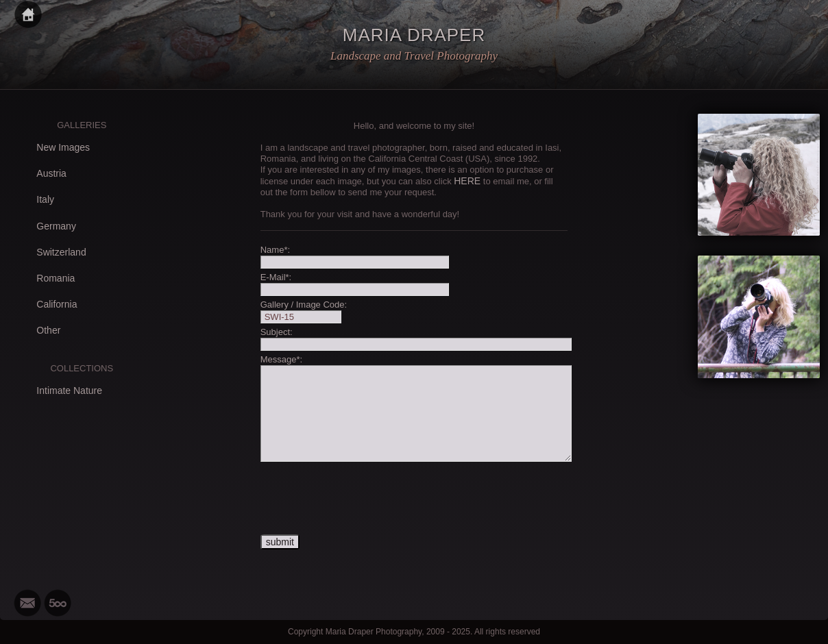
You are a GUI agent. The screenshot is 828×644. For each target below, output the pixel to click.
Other (48, 330)
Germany (56, 226)
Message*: (281, 359)
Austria (51, 173)
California (57, 304)
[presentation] (365, 499)
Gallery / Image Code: (304, 305)
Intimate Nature (69, 391)
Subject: (277, 332)
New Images (63, 147)
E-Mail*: (276, 277)
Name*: (275, 250)
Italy (45, 199)
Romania (56, 278)
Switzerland (61, 252)
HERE (467, 181)
